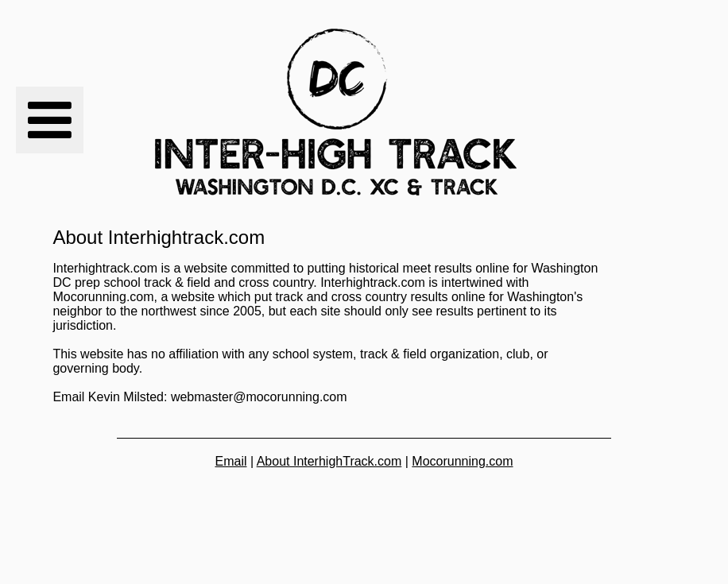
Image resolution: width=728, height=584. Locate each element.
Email (230, 461)
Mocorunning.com (462, 461)
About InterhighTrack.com (329, 461)
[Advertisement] (636, 113)
